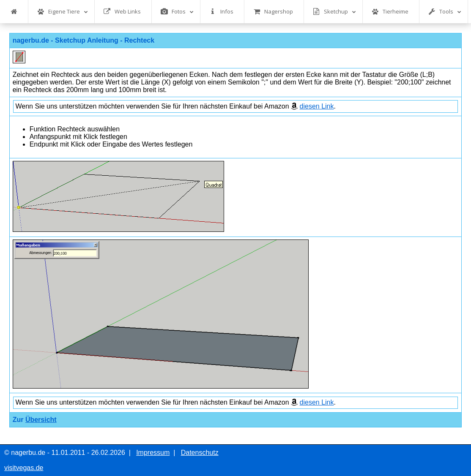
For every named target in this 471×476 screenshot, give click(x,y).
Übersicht (41, 420)
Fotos (177, 12)
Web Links (122, 12)
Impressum (153, 453)
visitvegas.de (24, 468)
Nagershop (273, 12)
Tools (445, 12)
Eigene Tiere (63, 12)
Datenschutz (200, 453)
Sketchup (334, 12)
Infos (221, 12)
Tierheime (390, 12)
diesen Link (317, 106)
